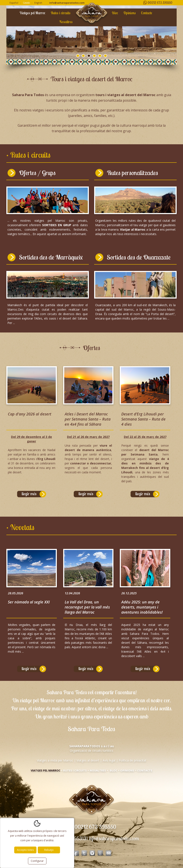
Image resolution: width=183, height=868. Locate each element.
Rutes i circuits (61, 13)
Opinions (130, 13)
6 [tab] (105, 56)
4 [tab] (94, 56)
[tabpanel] (91, 32)
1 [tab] (78, 56)
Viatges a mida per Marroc (55, 760)
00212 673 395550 (160, 3)
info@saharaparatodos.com (67, 3)
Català (26, 3)
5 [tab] (100, 56)
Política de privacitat (133, 760)
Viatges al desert (88, 760)
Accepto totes (25, 850)
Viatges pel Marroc (32, 13)
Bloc (115, 13)
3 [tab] (89, 56)
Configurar (37, 861)
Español (14, 3)
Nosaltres (66, 22)
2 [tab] (83, 56)
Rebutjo (49, 850)
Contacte (147, 13)
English (38, 3)
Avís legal (109, 760)
